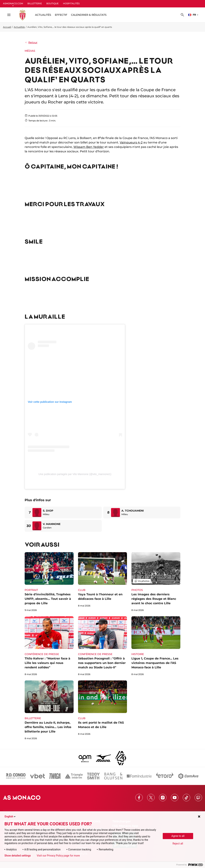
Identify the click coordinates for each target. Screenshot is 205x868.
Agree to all (178, 836)
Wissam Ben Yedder (89, 147)
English (10, 816)
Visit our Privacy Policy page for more (58, 856)
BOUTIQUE (52, 3)
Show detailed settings (18, 856)
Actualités (19, 27)
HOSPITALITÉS (71, 3)
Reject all (178, 844)
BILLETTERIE (35, 3)
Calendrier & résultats (89, 15)
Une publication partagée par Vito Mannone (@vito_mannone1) (75, 474)
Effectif (61, 15)
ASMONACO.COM (13, 3)
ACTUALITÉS (43, 15)
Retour (31, 42)
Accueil (7, 27)
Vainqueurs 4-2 (131, 142)
